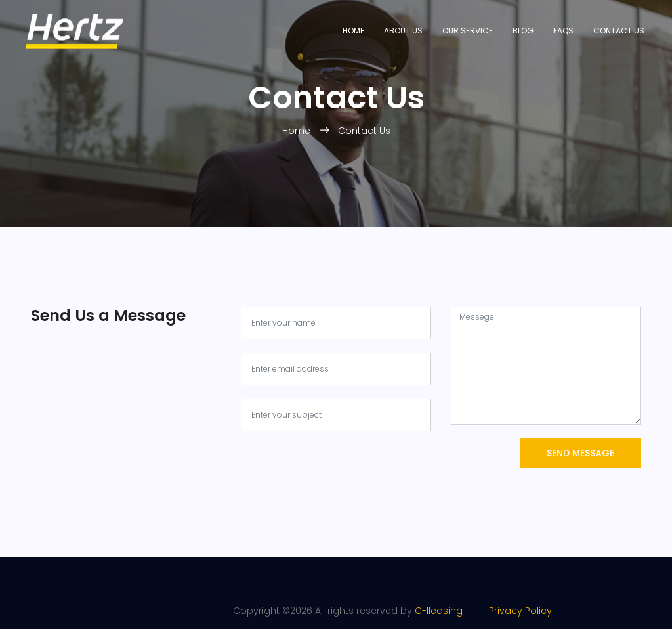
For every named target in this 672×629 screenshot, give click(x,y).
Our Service (468, 31)
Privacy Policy (509, 611)
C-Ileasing (439, 611)
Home (353, 31)
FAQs (563, 31)
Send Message (580, 453)
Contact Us (619, 31)
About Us (403, 31)
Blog (523, 31)
